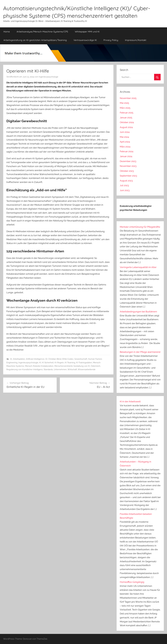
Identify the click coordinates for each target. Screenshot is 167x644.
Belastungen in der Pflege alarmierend (140, 352)
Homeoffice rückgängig (132, 582)
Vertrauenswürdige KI (85, 40)
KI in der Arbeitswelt (130, 401)
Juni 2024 (125, 132)
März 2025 (125, 108)
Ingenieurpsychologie (28, 363)
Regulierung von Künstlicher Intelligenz (25, 369)
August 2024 (126, 127)
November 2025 (128, 98)
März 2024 (125, 147)
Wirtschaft (72, 369)
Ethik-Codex (68, 359)
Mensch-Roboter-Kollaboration (39, 366)
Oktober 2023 (127, 171)
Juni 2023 (125, 190)
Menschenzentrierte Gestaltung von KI (72, 366)
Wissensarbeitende (87, 369)
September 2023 (128, 176)
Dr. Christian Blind (53, 359)
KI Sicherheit (48, 363)
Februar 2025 (127, 113)
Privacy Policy (111, 40)
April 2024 (125, 142)
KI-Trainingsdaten (84, 363)
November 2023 (128, 166)
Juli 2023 (124, 185)
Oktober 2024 (127, 122)
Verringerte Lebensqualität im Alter (138, 267)
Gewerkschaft (81, 359)
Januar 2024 (126, 156)
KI (40, 363)
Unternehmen (60, 369)
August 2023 (126, 181)
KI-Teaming (70, 363)
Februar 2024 (127, 151)
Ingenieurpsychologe (48, 77)
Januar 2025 (126, 118)
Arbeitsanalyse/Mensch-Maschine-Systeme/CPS (42, 32)
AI (11, 359)
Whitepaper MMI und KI (87, 32)
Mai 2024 (124, 137)
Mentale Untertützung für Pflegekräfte (140, 227)
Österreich (96, 366)
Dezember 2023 (128, 161)
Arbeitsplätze (19, 359)
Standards (48, 369)
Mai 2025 (124, 103)
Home (7, 32)
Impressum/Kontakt (136, 40)
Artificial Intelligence (35, 359)
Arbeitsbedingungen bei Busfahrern (138, 312)
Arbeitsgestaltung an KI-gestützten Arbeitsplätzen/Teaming (35, 40)
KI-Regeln (59, 363)
